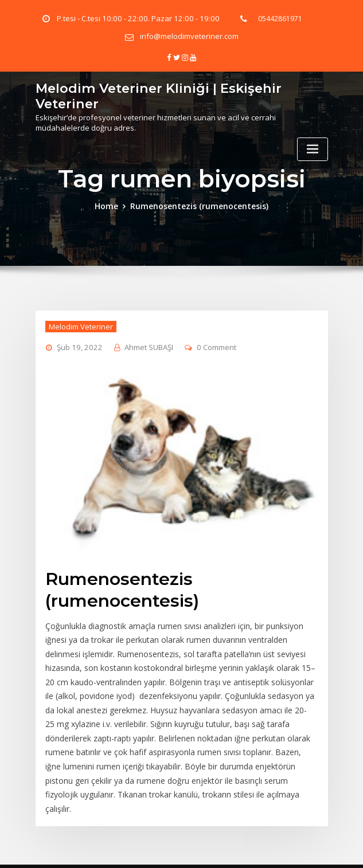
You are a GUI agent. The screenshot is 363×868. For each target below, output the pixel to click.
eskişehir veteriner (240, 848)
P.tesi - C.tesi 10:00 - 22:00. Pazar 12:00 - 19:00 (138, 19)
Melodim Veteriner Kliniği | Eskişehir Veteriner (149, 93)
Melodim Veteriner (79, 323)
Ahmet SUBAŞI (144, 344)
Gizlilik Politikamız (307, 848)
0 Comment (210, 344)
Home (113, 204)
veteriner (127, 848)
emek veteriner (175, 848)
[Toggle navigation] (313, 145)
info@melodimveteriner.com (189, 36)
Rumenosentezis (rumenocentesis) (198, 204)
